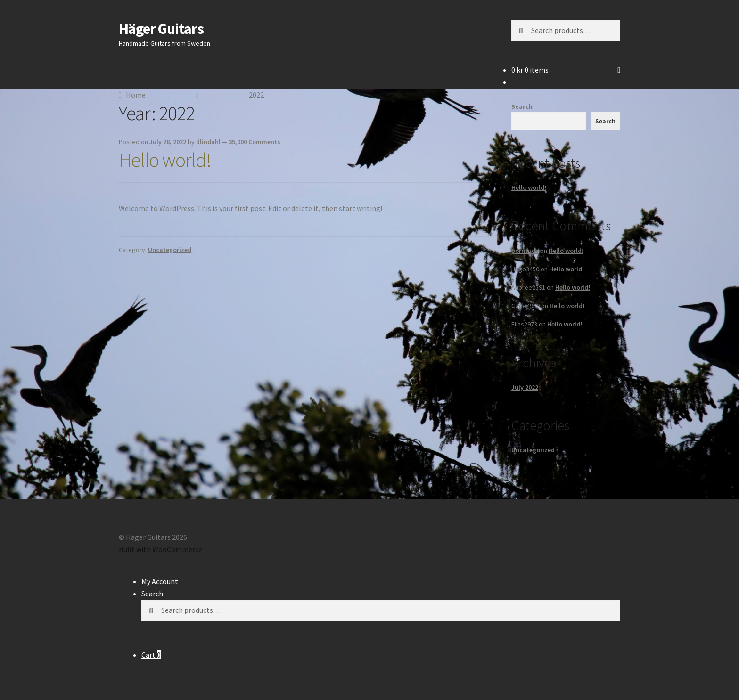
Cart (151, 655)
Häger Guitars (161, 29)
